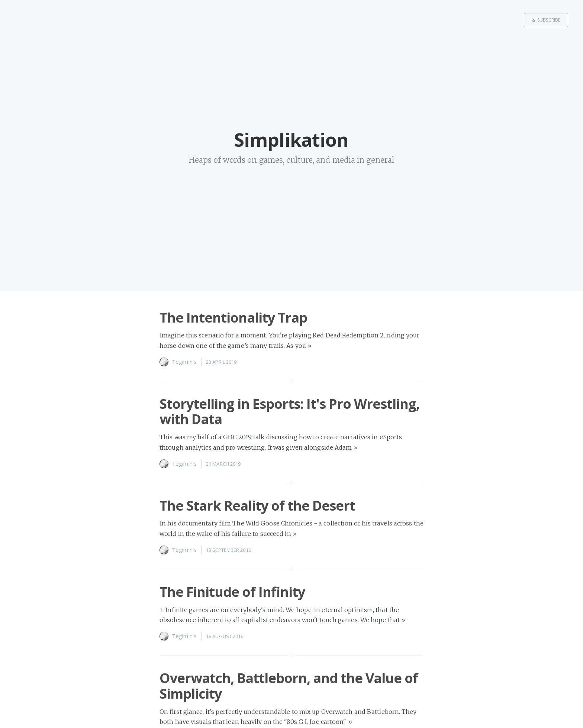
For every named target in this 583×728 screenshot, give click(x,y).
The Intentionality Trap (233, 318)
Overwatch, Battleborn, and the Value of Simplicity (289, 686)
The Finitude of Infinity (232, 592)
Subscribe (549, 20)
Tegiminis (184, 362)
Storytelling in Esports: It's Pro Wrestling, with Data (289, 411)
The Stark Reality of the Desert (257, 506)
